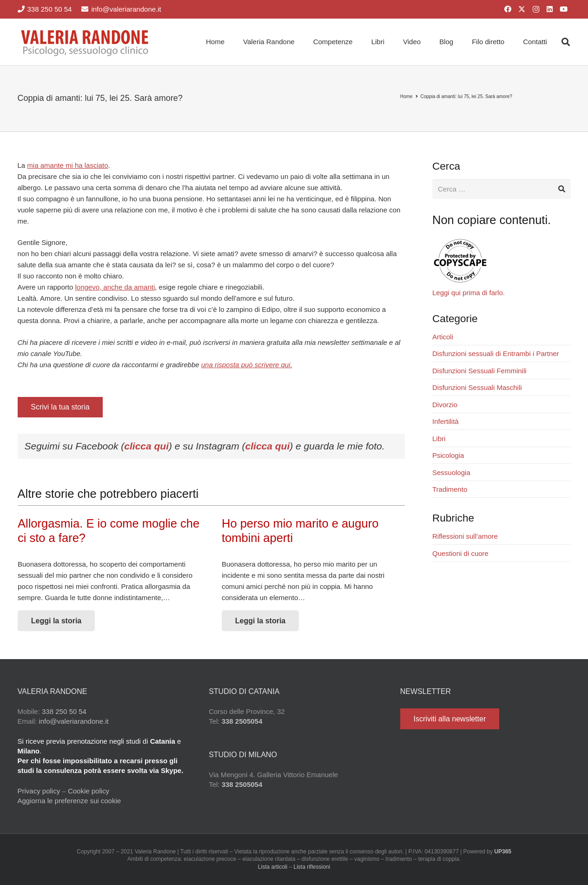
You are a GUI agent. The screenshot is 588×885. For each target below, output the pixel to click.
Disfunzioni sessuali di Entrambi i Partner (496, 353)
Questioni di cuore (460, 553)
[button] (566, 42)
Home (406, 96)
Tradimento (450, 489)
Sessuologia (451, 472)
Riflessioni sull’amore (465, 536)
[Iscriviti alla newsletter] (450, 719)
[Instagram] (536, 9)
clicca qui (146, 446)
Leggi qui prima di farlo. (469, 293)
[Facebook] (508, 9)
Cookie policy (89, 791)
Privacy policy (39, 791)
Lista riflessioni (312, 867)
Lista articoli (273, 867)
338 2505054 (242, 721)
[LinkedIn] (550, 9)
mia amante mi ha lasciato (67, 165)
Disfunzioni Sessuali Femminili (479, 371)
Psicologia (448, 455)
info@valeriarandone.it (73, 721)
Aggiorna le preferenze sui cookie (69, 801)
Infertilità (446, 421)
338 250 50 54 (64, 711)
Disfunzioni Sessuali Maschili (477, 387)
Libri (439, 439)
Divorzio (445, 405)
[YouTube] (564, 9)
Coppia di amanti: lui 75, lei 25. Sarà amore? (466, 96)
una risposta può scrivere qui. (247, 365)
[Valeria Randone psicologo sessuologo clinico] (86, 42)
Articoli (443, 337)
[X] (522, 9)
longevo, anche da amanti (115, 287)
